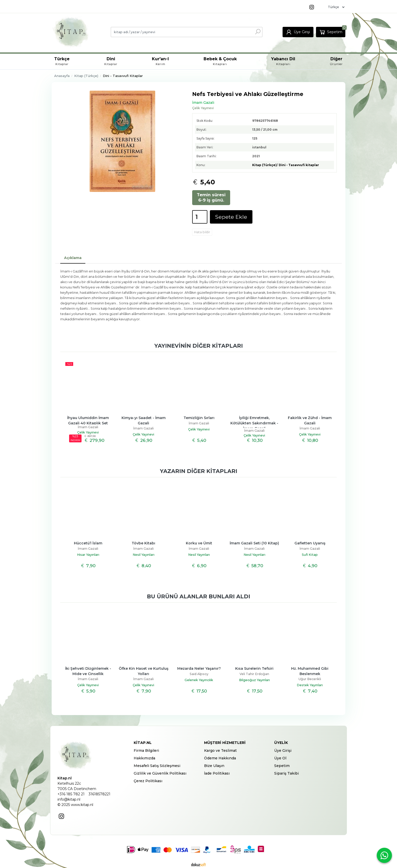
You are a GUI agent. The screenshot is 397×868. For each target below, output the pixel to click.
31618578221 (100, 794)
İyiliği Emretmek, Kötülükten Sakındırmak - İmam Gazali (255, 423)
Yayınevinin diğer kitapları (199, 346)
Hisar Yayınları (88, 555)
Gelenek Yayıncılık (199, 680)
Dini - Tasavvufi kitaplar (299, 165)
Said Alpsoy (199, 674)
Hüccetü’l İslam (88, 543)
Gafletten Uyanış (310, 543)
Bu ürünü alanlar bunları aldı (198, 596)
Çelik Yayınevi (88, 432)
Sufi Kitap (310, 555)
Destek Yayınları (310, 685)
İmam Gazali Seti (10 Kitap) (254, 543)
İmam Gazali (88, 427)
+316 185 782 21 (71, 794)
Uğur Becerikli (310, 679)
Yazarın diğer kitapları (199, 471)
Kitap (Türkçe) (264, 165)
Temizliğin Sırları (199, 418)
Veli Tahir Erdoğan (254, 674)
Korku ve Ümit (199, 543)
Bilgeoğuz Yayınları (254, 680)
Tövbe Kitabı (143, 543)
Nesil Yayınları (144, 555)
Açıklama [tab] (73, 258)
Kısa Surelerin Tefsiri (254, 668)
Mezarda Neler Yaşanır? (199, 668)
